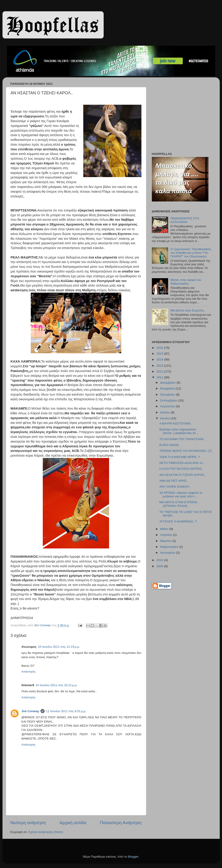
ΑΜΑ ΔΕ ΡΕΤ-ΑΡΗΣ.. (174, 481)
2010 (160, 560)
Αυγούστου (168, 406)
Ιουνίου (166, 418)
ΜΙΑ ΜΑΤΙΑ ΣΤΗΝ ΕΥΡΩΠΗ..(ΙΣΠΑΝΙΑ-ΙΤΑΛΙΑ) (179, 504)
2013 (160, 366)
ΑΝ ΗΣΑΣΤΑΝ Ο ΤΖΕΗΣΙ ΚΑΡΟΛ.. (183, 475)
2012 (160, 371)
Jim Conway (30, 711)
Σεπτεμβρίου (169, 400)
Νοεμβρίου (168, 388)
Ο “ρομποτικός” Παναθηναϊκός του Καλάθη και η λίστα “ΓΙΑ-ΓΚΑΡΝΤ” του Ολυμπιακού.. (191, 253)
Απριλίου (167, 535)
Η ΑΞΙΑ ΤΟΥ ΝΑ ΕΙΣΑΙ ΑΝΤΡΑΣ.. (181, 469)
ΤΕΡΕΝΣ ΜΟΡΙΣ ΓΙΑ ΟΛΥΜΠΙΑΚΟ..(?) (185, 451)
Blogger (133, 857)
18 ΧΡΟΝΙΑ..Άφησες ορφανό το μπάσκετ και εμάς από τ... (181, 494)
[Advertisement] (180, 116)
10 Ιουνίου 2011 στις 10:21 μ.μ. (56, 685)
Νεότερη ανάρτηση (28, 823)
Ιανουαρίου (168, 553)
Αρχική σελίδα (73, 823)
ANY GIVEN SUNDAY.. (175, 487)
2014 (160, 359)
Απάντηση (28, 672)
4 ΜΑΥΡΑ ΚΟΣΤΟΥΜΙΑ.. (176, 423)
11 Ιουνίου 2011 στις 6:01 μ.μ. (66, 711)
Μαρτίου (166, 541)
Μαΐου (165, 529)
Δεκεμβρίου (168, 383)
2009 (160, 566)
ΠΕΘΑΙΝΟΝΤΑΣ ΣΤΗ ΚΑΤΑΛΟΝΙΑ (185, 220)
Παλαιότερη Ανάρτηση (121, 823)
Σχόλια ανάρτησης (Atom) (46, 832)
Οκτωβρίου (168, 395)
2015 (160, 354)
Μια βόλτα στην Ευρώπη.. (188, 310)
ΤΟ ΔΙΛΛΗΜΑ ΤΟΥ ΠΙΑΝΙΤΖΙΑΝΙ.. (182, 439)
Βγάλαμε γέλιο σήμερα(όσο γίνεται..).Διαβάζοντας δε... (179, 431)
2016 (160, 348)
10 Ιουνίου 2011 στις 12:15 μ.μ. (59, 647)
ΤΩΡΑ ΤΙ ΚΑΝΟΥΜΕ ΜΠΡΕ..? (179, 457)
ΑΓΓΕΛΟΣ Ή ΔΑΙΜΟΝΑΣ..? (178, 521)
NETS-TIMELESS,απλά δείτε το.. (182, 463)
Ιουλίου (166, 412)
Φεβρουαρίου (170, 547)
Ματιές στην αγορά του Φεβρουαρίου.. (186, 282)
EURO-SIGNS (169, 445)
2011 (160, 377)
